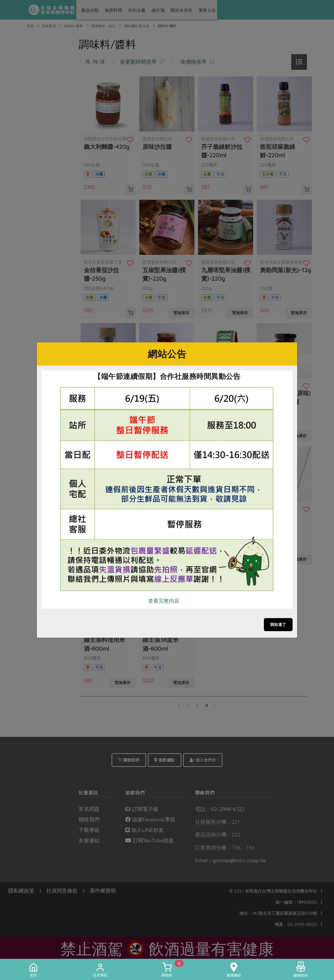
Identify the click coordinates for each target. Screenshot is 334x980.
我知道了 (278, 624)
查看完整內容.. (165, 601)
